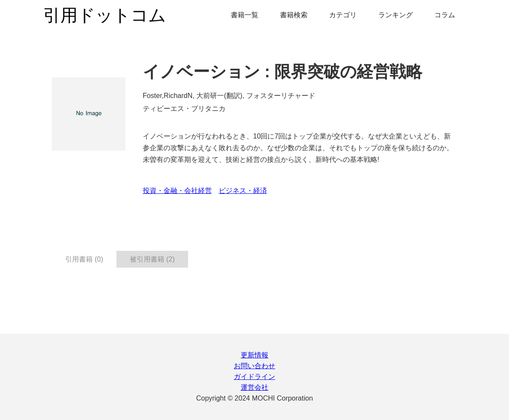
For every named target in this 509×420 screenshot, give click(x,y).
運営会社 (255, 387)
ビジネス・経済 (243, 191)
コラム (445, 15)
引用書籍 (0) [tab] (84, 259)
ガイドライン (255, 377)
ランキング (396, 15)
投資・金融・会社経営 (177, 191)
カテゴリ (343, 15)
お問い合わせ (255, 366)
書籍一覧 (245, 15)
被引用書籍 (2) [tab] (152, 259)
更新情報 (255, 355)
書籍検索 (294, 15)
